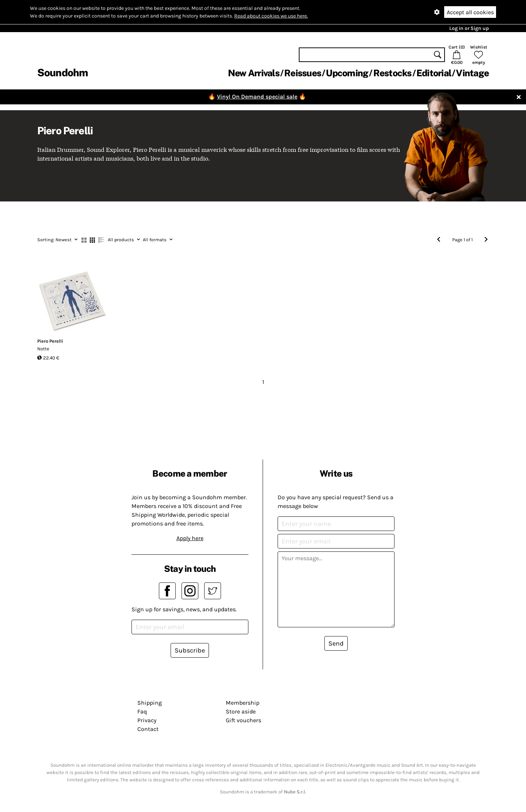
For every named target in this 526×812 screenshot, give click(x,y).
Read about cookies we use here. (271, 16)
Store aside (241, 711)
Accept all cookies (470, 12)
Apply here (190, 538)
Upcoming (347, 73)
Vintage (472, 73)
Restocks (392, 73)
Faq (142, 711)
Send (336, 643)
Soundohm (62, 72)
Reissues (303, 73)
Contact (148, 729)
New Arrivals (254, 73)
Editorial (434, 73)
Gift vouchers (243, 720)
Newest (57, 240)
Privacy (147, 720)
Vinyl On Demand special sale (257, 97)
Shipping (150, 703)
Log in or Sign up (469, 28)
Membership (243, 703)
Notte (43, 349)
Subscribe (190, 650)
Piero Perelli (50, 341)
